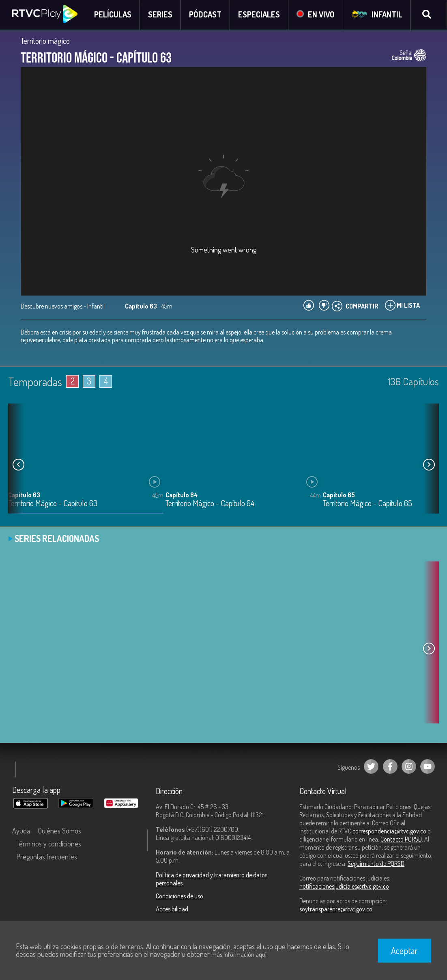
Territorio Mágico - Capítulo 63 (53, 504)
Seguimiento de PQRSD (376, 864)
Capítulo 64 (182, 496)
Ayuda (21, 831)
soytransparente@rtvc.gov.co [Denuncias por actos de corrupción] (336, 909)
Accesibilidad (172, 909)
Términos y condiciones (49, 844)
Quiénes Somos (60, 831)
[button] (429, 465)
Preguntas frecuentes (47, 857)
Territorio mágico (45, 41)
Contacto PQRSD (401, 840)
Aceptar (404, 950)
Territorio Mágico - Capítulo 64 (210, 504)
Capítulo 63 (24, 496)
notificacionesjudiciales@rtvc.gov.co (344, 887)
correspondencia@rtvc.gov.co (389, 831)
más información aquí (239, 954)
